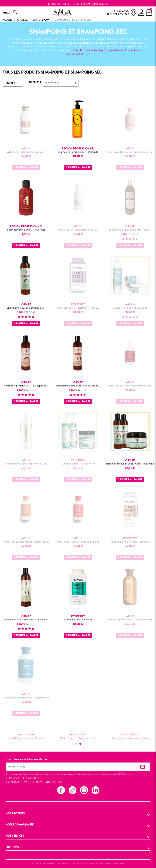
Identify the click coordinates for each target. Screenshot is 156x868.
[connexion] (141, 13)
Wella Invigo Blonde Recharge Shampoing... (130, 152)
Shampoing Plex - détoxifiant (78, 620)
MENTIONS (12, 847)
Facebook (61, 790)
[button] (76, 744)
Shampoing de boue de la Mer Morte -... (130, 230)
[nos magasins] (122, 12)
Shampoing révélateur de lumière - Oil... (26, 464)
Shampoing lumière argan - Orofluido (78, 152)
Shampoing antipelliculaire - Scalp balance (26, 698)
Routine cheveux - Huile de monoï (78, 464)
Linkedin (95, 790)
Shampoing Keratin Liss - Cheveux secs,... (78, 386)
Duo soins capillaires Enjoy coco (130, 308)
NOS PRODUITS (15, 814)
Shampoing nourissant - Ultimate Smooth (130, 620)
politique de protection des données (96, 774)
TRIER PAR (35, 83)
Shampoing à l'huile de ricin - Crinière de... (26, 620)
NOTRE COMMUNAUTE (20, 825)
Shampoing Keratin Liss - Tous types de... (26, 386)
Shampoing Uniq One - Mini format (26, 230)
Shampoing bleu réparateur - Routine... (78, 308)
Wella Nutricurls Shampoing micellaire (78, 230)
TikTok (72, 790)
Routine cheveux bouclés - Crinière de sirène (130, 464)
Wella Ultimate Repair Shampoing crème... (130, 386)
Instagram (84, 790)
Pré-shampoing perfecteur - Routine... (130, 542)
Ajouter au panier (26, 168)
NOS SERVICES (15, 836)
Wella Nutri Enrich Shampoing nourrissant (26, 542)
